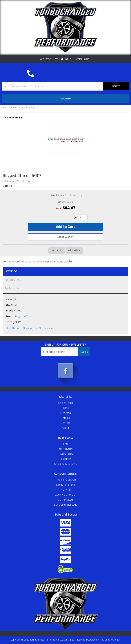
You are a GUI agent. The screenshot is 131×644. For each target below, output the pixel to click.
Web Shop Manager (110, 640)
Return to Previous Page (22, 107)
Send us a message (66, 505)
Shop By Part (13, 328)
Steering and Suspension (38, 328)
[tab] (65, 99)
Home (6, 107)
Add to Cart (65, 227)
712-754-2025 (66, 500)
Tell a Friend (74, 251)
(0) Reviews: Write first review (19, 181)
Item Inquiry (57, 251)
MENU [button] (66, 99)
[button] (65, 86)
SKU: (6, 186)
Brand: (10, 316)
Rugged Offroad (24, 316)
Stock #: (11, 311)
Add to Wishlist (65, 237)
